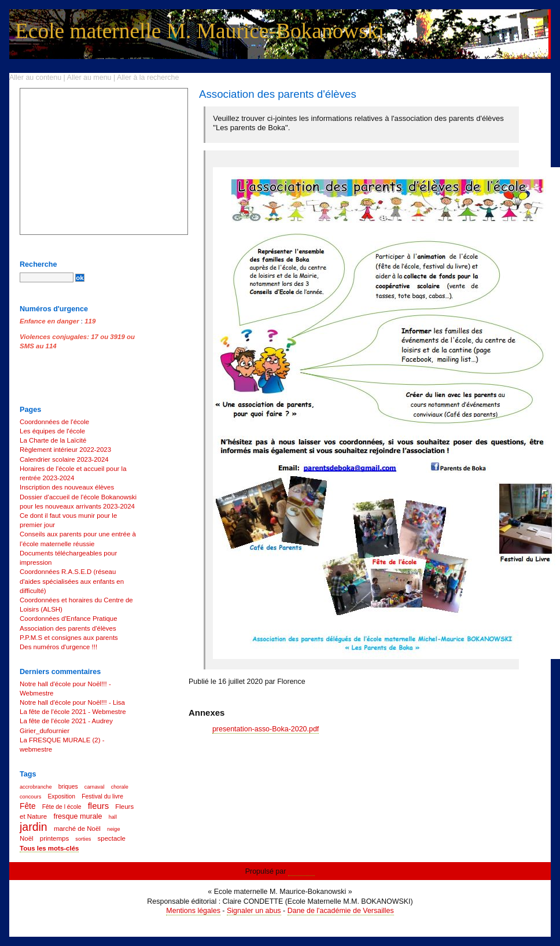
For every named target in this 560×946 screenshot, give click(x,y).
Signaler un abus (254, 911)
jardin (34, 827)
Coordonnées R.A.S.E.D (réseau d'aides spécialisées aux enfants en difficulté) (72, 581)
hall (113, 817)
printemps (54, 838)
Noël (27, 838)
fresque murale (78, 816)
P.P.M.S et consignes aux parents (69, 638)
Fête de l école (62, 807)
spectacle (112, 838)
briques (68, 787)
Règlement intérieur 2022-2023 (65, 450)
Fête (28, 806)
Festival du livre (102, 796)
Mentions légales (193, 911)
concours (30, 797)
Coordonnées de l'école (54, 422)
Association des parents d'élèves (68, 628)
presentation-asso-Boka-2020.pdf (266, 729)
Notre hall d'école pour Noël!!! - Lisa (72, 702)
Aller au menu (89, 78)
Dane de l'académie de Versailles (341, 911)
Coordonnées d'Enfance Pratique (69, 619)
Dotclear (301, 871)
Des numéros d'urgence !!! (58, 647)
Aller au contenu (35, 78)
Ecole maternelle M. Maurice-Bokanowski (200, 31)
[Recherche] (47, 277)
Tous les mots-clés (49, 848)
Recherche (38, 264)
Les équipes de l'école (52, 431)
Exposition (61, 796)
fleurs (98, 806)
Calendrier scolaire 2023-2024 (64, 459)
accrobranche (36, 787)
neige (113, 829)
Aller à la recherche (148, 78)
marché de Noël (77, 829)
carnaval (95, 787)
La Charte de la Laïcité (53, 440)
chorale (120, 787)
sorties (83, 839)
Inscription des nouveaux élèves (67, 487)
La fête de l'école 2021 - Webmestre (73, 712)
